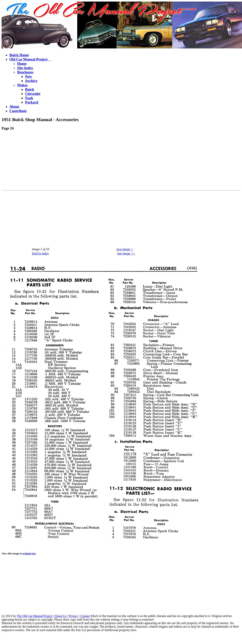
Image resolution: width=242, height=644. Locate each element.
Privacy (73, 616)
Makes (22, 85)
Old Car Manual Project (30, 59)
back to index (40, 253)
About (14, 107)
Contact (85, 616)
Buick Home (19, 55)
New (28, 76)
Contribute (18, 111)
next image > (125, 249)
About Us (60, 616)
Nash (29, 98)
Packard (32, 102)
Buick (30, 89)
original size (29, 553)
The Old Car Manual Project (34, 616)
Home (22, 64)
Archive (31, 81)
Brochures (25, 72)
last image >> (126, 253)
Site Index (25, 68)
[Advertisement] (75, 161)
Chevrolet (33, 94)
